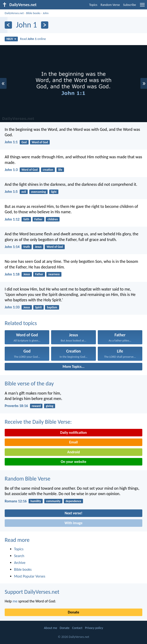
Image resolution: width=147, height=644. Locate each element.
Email (73, 442)
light (54, 192)
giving (49, 406)
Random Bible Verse (28, 479)
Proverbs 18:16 (16, 406)
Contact (77, 628)
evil (24, 192)
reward (36, 406)
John (46, 13)
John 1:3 (11, 170)
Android (73, 452)
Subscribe (130, 5)
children (53, 219)
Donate (73, 612)
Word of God (40, 142)
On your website (73, 462)
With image (73, 523)
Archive (20, 563)
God (24, 142)
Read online (33, 39)
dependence (73, 501)
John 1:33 (12, 307)
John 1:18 (12, 274)
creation (48, 170)
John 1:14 (12, 247)
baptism (52, 307)
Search (19, 556)
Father (38, 219)
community (53, 501)
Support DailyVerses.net (32, 592)
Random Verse (110, 5)
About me (50, 628)
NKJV (11, 39)
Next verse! (73, 513)
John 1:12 (12, 219)
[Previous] (8, 25)
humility (36, 501)
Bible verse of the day (29, 383)
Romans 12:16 (16, 501)
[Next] (45, 25)
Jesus (38, 247)
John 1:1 (11, 142)
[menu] (142, 6)
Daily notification (73, 433)
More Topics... (73, 367)
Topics (93, 5)
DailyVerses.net (14, 13)
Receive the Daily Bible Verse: (38, 422)
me (15, 601)
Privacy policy (94, 628)
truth (27, 247)
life (60, 170)
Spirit (39, 307)
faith (26, 219)
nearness (54, 274)
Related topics (21, 323)
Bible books (33, 13)
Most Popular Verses (30, 576)
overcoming (38, 192)
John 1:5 (11, 192)
